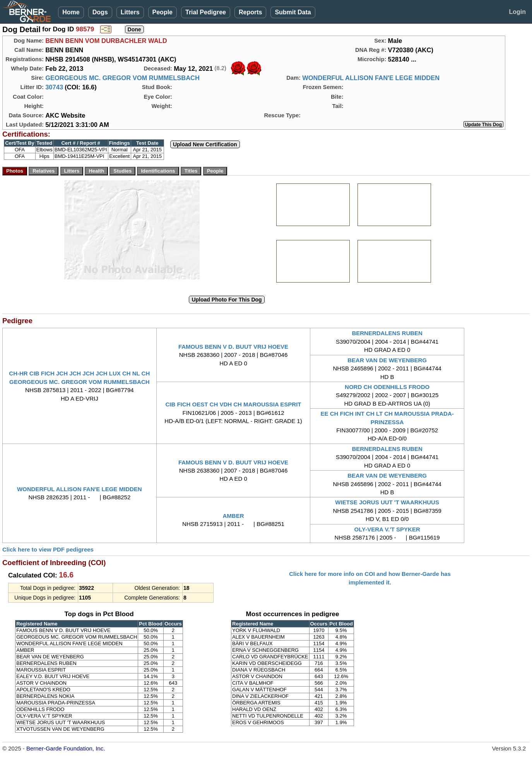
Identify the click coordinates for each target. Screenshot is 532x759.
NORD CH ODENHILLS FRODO (387, 387)
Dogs (100, 12)
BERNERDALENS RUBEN (387, 333)
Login (517, 12)
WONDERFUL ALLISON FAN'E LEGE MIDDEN (371, 78)
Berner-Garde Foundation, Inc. (66, 748)
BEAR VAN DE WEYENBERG (387, 360)
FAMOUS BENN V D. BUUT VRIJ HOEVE (233, 347)
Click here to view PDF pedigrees (48, 549)
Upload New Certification (205, 144)
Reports (250, 12)
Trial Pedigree (206, 12)
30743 (54, 87)
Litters (130, 12)
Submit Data (293, 12)
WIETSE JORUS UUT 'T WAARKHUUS (387, 502)
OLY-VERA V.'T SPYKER (387, 529)
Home (71, 12)
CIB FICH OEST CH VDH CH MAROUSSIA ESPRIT (233, 404)
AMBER (233, 516)
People (163, 12)
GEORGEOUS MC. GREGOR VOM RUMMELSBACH (122, 78)
